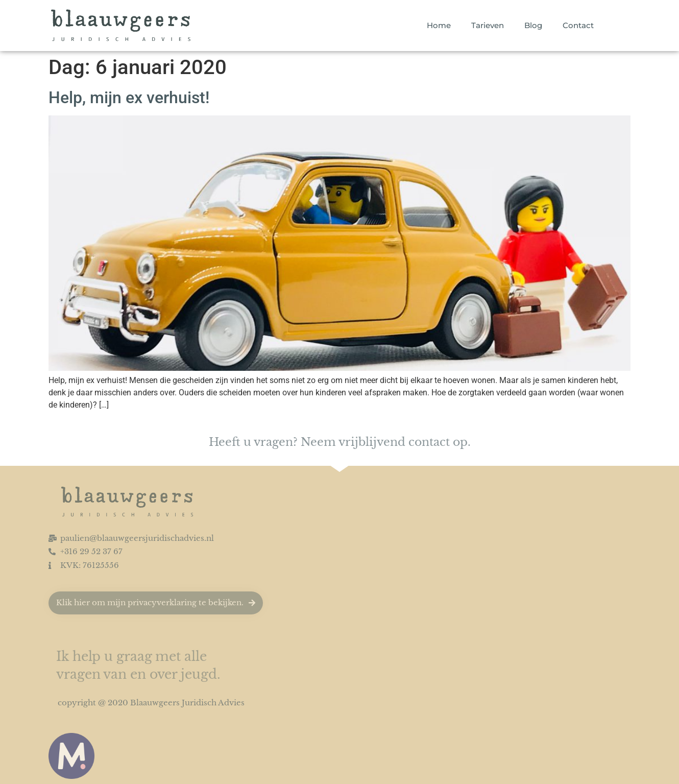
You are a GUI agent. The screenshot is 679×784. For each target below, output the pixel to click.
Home (439, 25)
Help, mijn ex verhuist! (129, 98)
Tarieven (488, 25)
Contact (578, 25)
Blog (533, 25)
